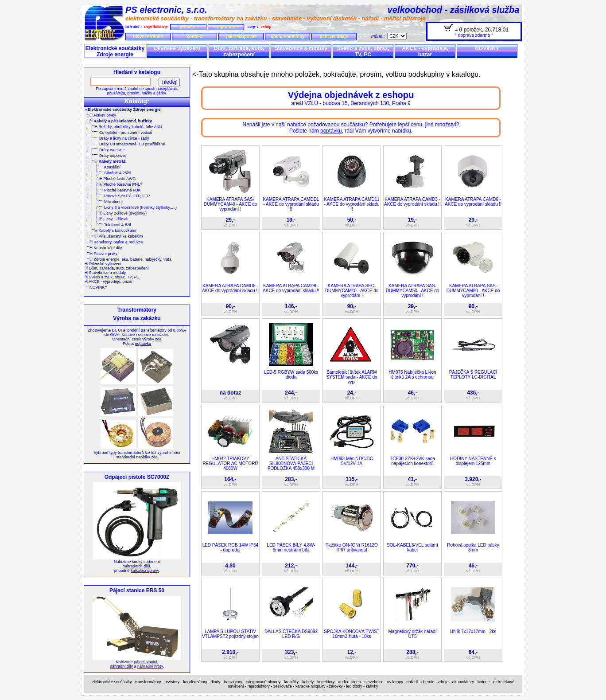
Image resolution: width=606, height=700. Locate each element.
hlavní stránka (148, 37)
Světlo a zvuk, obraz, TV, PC (363, 51)
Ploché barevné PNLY (121, 184)
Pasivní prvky (103, 254)
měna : (379, 36)
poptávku (143, 344)
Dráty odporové (113, 156)
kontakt (194, 37)
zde (158, 339)
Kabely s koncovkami (115, 231)
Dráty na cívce (112, 150)
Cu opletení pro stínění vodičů (126, 133)
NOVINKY (487, 48)
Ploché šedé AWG (117, 179)
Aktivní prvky (103, 115)
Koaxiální (112, 167)
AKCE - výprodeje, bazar (425, 51)
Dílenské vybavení (177, 48)
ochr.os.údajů (334, 37)
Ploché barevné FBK (122, 190)
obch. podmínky (288, 37)
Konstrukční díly (106, 248)
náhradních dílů (136, 566)
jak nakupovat (241, 37)
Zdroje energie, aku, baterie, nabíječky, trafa (130, 259)
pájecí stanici (145, 662)
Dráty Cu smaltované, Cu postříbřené (132, 144)
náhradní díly (121, 666)
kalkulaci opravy (145, 571)
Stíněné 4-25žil (117, 173)
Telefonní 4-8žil (118, 225)
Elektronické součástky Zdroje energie (115, 51)
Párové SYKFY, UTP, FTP (127, 196)
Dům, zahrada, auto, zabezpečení (239, 51)
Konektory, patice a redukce (116, 242)
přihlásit (188, 27)
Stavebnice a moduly (301, 48)
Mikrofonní (113, 202)
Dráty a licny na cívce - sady (124, 138)
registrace (226, 27)
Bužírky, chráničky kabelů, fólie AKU (128, 127)
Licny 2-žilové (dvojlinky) (123, 213)
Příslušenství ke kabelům (119, 236)
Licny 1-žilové (113, 219)
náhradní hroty (150, 666)
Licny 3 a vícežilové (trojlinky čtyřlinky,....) (140, 207)
